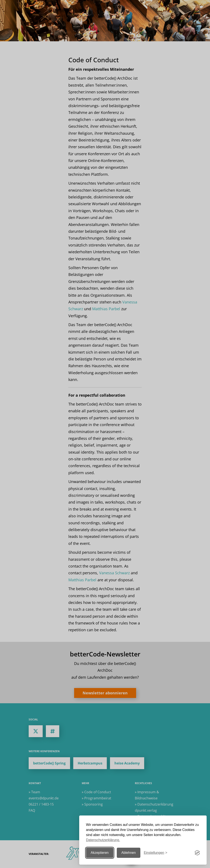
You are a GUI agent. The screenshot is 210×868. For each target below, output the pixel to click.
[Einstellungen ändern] (155, 853)
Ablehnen (129, 853)
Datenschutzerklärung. (103, 840)
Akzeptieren (100, 853)
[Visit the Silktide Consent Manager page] (197, 853)
